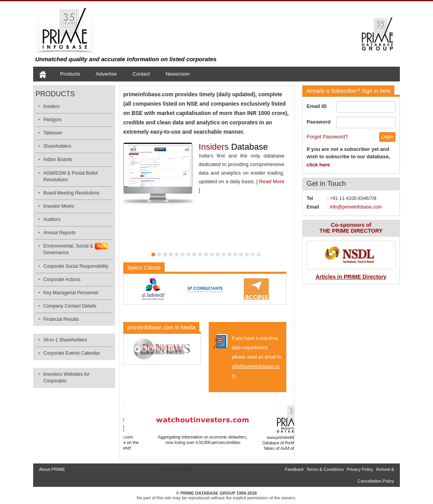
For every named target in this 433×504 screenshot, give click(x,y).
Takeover (53, 133)
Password (319, 122)
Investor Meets (59, 206)
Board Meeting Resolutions (71, 193)
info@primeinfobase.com (356, 207)
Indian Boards (58, 159)
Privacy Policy (360, 469)
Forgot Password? (327, 137)
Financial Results (61, 319)
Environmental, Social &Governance (68, 249)
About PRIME (52, 469)
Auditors (52, 219)
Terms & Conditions (325, 469)
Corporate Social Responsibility (76, 266)
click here (318, 165)
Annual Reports (59, 233)
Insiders (51, 106)
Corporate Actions (62, 279)
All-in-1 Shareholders (65, 340)
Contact (141, 74)
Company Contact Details (70, 306)
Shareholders (57, 146)
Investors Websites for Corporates (67, 378)
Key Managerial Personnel (71, 293)
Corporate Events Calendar (72, 353)
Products (70, 74)
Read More (272, 181)
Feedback (294, 469)
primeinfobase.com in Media (161, 327)
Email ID (317, 106)
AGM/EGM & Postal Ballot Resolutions (70, 176)
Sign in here (348, 91)
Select (144, 268)
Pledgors (52, 120)
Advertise (106, 74)
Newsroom (177, 74)
